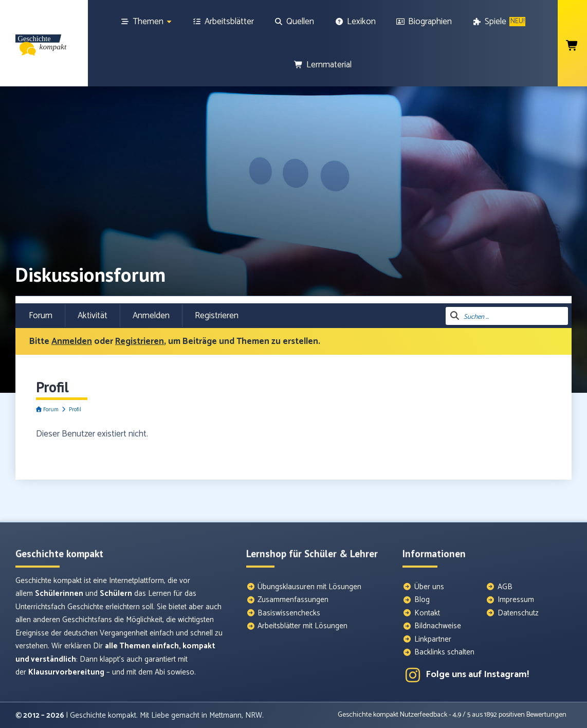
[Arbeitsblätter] (223, 22)
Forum (41, 316)
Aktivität (93, 316)
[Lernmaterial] (323, 65)
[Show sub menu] (169, 22)
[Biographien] (424, 22)
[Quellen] (295, 22)
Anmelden (151, 316)
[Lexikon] (355, 22)
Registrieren (217, 316)
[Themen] (146, 22)
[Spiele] (499, 22)
